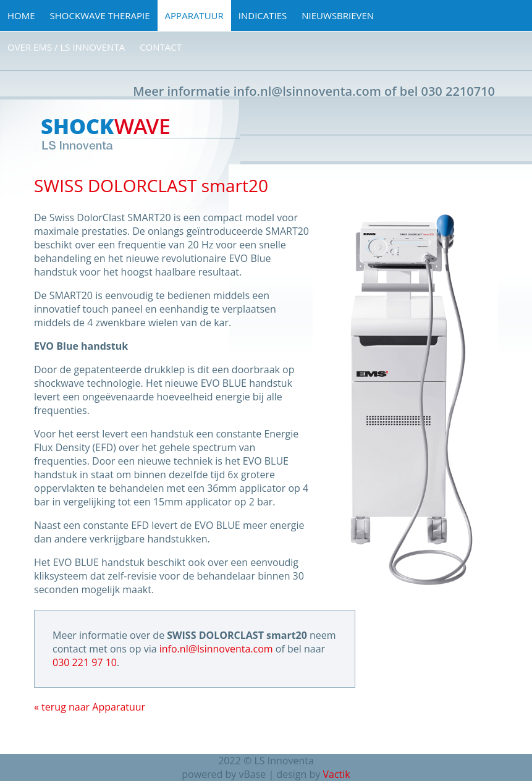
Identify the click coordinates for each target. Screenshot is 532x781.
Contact (161, 47)
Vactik (336, 774)
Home (21, 15)
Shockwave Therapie (100, 15)
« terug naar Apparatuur (90, 707)
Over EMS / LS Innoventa (66, 47)
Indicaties (263, 15)
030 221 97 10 (85, 662)
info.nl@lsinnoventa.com (307, 91)
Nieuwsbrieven (338, 15)
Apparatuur (194, 15)
